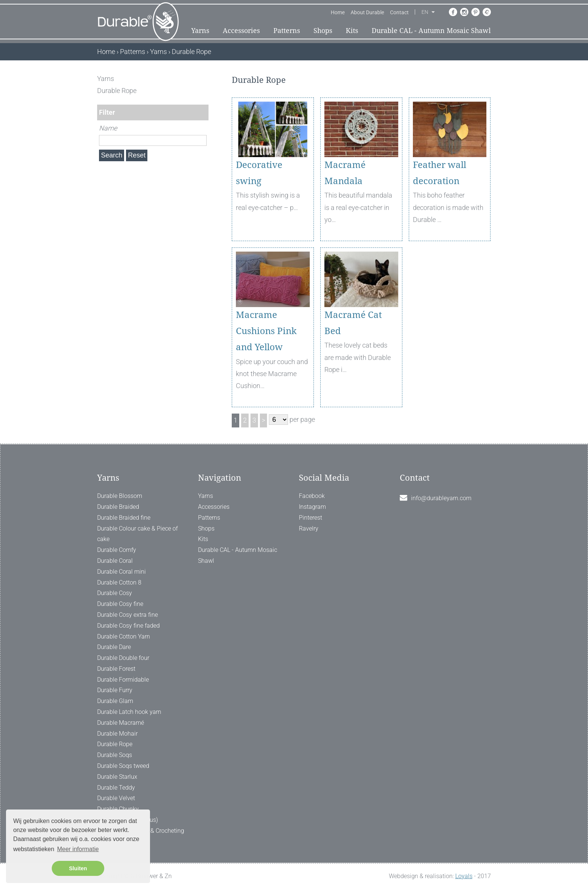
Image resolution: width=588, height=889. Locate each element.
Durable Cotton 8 (119, 582)
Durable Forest (116, 669)
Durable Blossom (120, 496)
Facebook (312, 496)
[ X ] (203, 79)
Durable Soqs (115, 755)
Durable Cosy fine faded (128, 626)
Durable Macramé (121, 723)
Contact (399, 12)
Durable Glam (115, 701)
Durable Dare (114, 647)
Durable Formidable (123, 680)
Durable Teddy (116, 788)
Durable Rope (115, 744)
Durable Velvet (116, 798)
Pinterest (310, 518)
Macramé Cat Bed (353, 323)
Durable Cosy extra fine (127, 615)
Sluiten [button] (78, 868)
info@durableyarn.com (441, 498)
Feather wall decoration (439, 173)
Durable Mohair (117, 734)
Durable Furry (115, 690)
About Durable (367, 12)
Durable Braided (118, 507)
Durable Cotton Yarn (124, 636)
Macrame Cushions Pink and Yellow (266, 331)
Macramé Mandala (345, 173)
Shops (323, 31)
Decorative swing (259, 173)
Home (338, 12)
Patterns (287, 31)
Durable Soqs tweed (123, 766)
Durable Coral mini (121, 572)
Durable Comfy (117, 550)
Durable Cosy (115, 593)
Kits (352, 31)
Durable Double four (123, 658)
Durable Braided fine (124, 518)
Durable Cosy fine (120, 604)
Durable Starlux (117, 777)
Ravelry (309, 528)
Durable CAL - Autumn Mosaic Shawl (431, 31)
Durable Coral (115, 561)
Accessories (241, 31)
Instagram (312, 507)
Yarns (200, 31)
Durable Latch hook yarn (129, 712)
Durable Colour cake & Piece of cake (137, 534)
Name (108, 128)
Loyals (464, 876)
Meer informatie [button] (78, 849)
